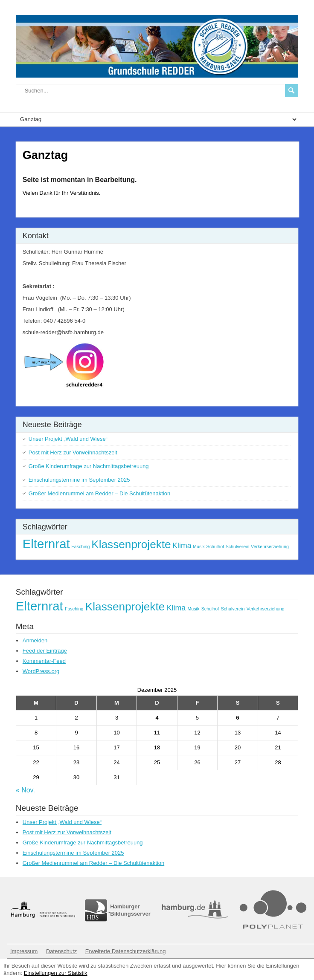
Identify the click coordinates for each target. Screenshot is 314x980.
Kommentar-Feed (44, 661)
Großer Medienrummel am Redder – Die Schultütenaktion (99, 493)
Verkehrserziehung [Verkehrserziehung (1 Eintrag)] (270, 546)
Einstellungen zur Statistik (56, 973)
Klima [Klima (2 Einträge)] (182, 546)
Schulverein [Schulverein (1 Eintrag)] (238, 546)
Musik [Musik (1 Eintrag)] (199, 546)
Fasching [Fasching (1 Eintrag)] (80, 546)
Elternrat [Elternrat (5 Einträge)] (46, 544)
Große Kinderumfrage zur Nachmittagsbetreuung (89, 466)
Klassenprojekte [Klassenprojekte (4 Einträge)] (131, 544)
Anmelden (35, 640)
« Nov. (25, 790)
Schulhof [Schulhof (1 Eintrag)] (215, 546)
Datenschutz (61, 951)
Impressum (24, 951)
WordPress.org (41, 671)
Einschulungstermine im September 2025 (79, 480)
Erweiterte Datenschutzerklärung (126, 951)
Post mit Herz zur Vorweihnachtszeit (73, 452)
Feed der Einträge (45, 651)
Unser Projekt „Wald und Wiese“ (68, 439)
